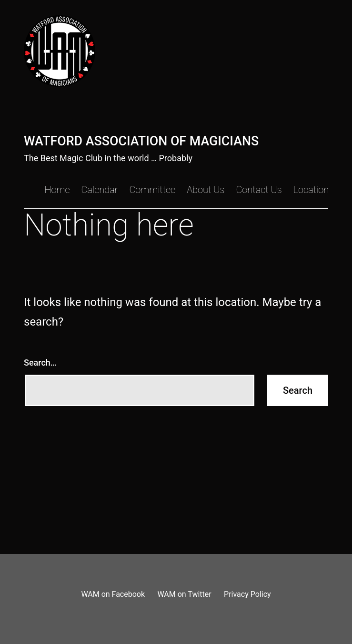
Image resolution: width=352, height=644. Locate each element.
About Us (206, 190)
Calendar (100, 190)
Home (57, 190)
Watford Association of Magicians (141, 141)
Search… (40, 363)
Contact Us (259, 190)
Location (311, 190)
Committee (152, 190)
